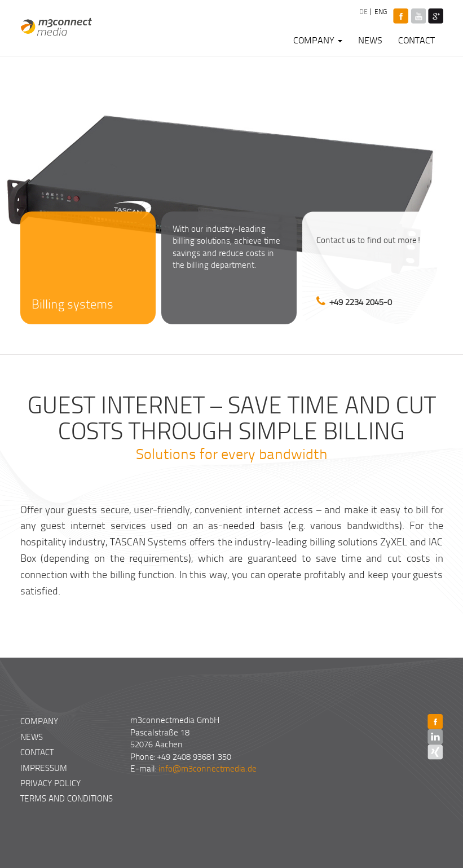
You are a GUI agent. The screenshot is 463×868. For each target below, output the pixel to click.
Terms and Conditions (67, 798)
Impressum (44, 768)
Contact (416, 40)
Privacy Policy (50, 783)
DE (363, 12)
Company (318, 40)
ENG (380, 12)
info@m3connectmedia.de (208, 768)
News (370, 40)
